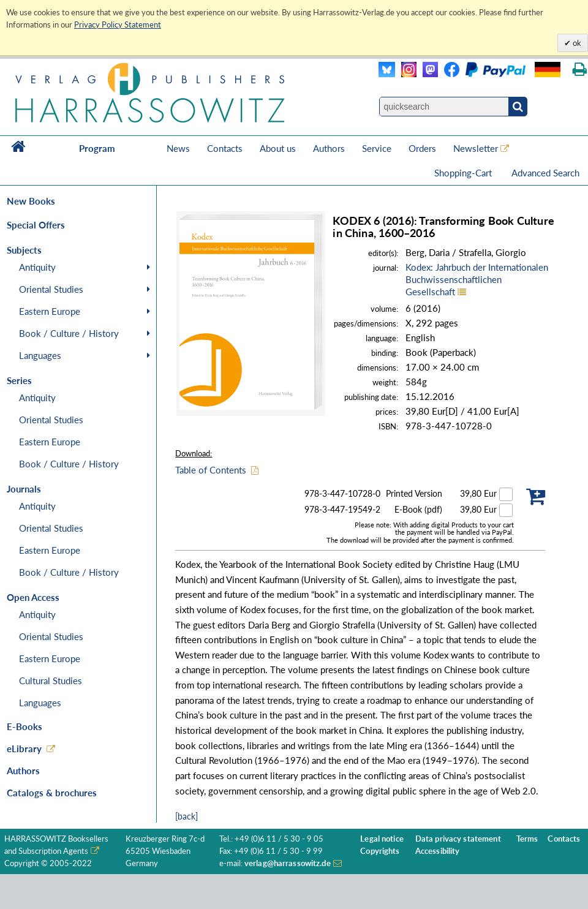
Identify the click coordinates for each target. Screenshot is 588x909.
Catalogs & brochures (52, 793)
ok (576, 43)
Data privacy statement (458, 839)
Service (377, 148)
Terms (527, 839)
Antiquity (37, 267)
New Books (31, 201)
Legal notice (382, 839)
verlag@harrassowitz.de (288, 863)
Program (97, 148)
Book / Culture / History (69, 333)
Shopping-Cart (464, 173)
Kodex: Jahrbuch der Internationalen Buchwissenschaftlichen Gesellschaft (477, 279)
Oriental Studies (51, 289)
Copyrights (380, 851)
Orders (422, 148)
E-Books (24, 726)
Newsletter (476, 148)
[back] (187, 816)
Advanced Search (545, 173)
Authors (329, 148)
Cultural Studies (51, 681)
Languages (40, 355)
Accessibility (438, 851)
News (178, 148)
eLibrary (24, 749)
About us (278, 148)
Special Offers (36, 225)
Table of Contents (211, 470)
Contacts (225, 148)
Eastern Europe (50, 311)
